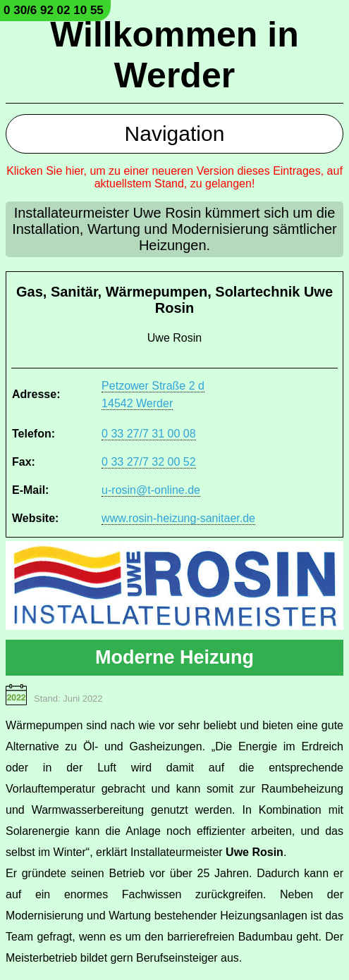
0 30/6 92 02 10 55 (54, 10)
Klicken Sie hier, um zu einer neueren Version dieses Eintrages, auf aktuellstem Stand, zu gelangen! (174, 177)
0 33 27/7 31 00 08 (148, 434)
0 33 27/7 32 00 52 (148, 462)
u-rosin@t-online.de (151, 490)
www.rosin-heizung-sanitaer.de (178, 518)
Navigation (175, 134)
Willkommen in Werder (174, 55)
